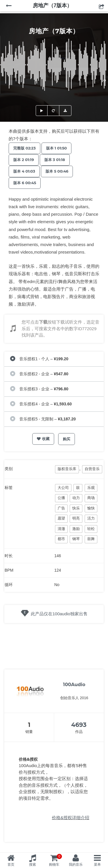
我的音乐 (76, 865)
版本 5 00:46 (57, 171)
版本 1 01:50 (56, 148)
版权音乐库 (67, 469)
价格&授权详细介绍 (71, 818)
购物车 (56, 860)
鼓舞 (91, 539)
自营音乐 (92, 469)
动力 (76, 498)
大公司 (63, 488)
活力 (91, 518)
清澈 (61, 529)
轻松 (91, 529)
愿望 (61, 518)
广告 (61, 508)
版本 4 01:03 (24, 171)
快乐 (76, 508)
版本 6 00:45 (25, 183)
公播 (61, 498)
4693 (79, 725)
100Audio (74, 685)
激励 (76, 529)
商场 (91, 498)
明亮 (76, 518)
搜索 (33, 865)
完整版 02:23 (24, 148)
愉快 (91, 508)
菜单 (97, 865)
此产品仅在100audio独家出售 (59, 614)
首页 (11, 865)
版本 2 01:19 (24, 160)
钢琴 (76, 539)
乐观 (91, 488)
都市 (61, 539)
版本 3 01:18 (55, 160)
